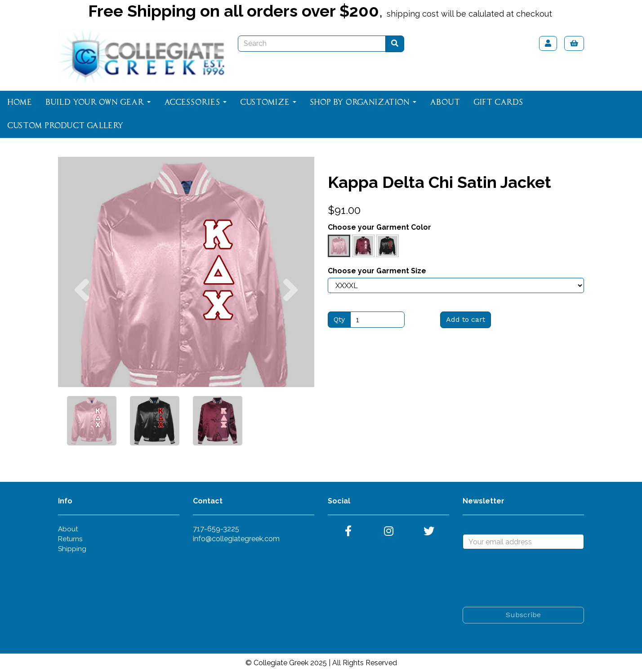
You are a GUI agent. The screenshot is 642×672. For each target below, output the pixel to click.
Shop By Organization (363, 102)
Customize (268, 102)
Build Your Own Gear (98, 102)
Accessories (195, 102)
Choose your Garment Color (379, 227)
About (445, 102)
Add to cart (466, 319)
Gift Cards (498, 102)
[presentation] (531, 578)
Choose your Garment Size (377, 271)
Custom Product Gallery (65, 126)
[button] (82, 329)
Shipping (72, 549)
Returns (70, 539)
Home (20, 102)
